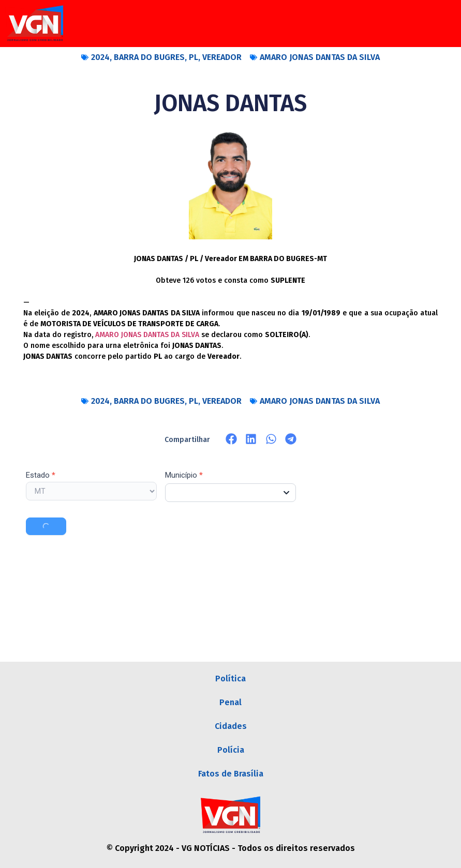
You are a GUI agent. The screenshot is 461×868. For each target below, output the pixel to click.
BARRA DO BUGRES (149, 57)
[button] (232, 439)
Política (230, 679)
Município (184, 476)
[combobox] (230, 493)
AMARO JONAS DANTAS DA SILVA (320, 57)
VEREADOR (222, 57)
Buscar (46, 526)
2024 (100, 57)
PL (194, 57)
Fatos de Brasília (231, 774)
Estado (41, 476)
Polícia (231, 750)
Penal (230, 702)
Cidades (231, 726)
